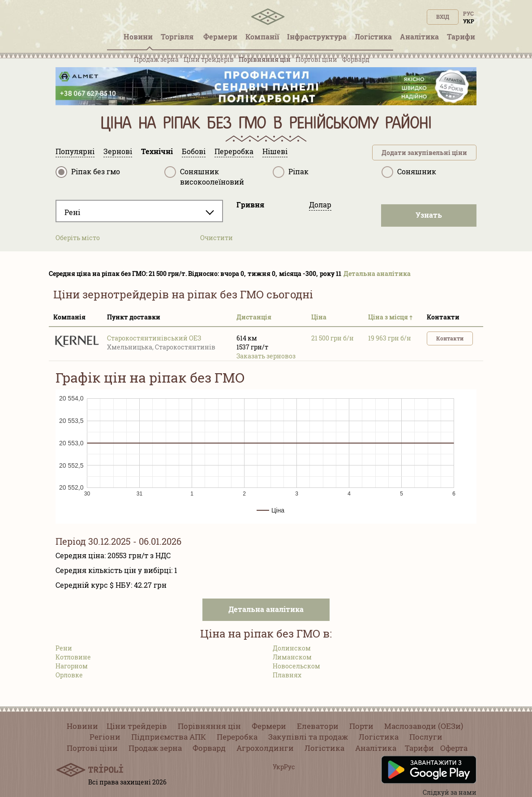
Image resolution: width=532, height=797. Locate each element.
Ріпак (291, 172)
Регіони (105, 737)
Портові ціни (316, 59)
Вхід (443, 17)
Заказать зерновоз (266, 356)
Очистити (217, 238)
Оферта (454, 748)
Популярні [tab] (75, 151)
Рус (468, 13)
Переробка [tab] (234, 151)
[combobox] (139, 211)
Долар (320, 205)
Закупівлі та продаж (308, 737)
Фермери (269, 726)
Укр (469, 21)
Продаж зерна (156, 59)
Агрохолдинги (265, 748)
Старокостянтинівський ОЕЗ (154, 338)
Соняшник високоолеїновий (204, 176)
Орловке (69, 675)
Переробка (237, 737)
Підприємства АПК (169, 737)
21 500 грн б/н (332, 338)
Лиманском (292, 657)
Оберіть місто (78, 238)
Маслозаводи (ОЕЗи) (424, 726)
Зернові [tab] (118, 151)
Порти (361, 726)
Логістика (379, 737)
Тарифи (419, 748)
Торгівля (178, 37)
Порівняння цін (265, 59)
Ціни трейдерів (209, 59)
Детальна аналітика (377, 274)
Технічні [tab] (157, 151)
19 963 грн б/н (390, 338)
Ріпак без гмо (88, 172)
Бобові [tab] (194, 151)
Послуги (426, 737)
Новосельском (296, 666)
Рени (64, 648)
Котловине (73, 657)
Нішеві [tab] (275, 151)
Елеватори (318, 726)
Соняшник (409, 172)
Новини (82, 726)
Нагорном (72, 666)
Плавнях (287, 675)
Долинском (292, 648)
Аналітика (376, 748)
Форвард (356, 59)
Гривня (250, 205)
